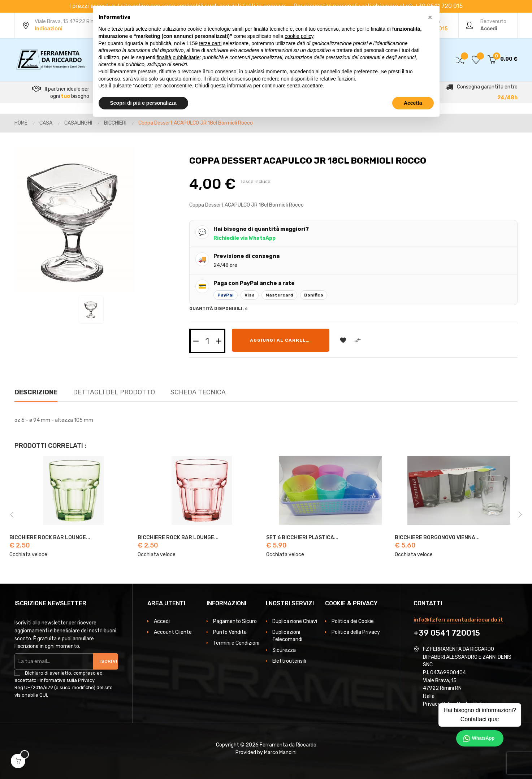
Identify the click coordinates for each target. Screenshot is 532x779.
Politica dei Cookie (353, 621)
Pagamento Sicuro (235, 621)
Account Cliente (173, 632)
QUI (43, 695)
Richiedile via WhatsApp (245, 238)
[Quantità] (207, 341)
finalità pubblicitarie (178, 57)
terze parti (210, 43)
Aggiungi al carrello (281, 340)
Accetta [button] (413, 103)
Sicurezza (284, 650)
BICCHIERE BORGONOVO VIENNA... (437, 538)
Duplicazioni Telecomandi (287, 636)
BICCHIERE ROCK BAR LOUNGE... (50, 538)
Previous (12, 515)
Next (520, 515)
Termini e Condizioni (236, 643)
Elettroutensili (289, 661)
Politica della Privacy (356, 632)
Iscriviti (109, 661)
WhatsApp (483, 738)
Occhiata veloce (28, 555)
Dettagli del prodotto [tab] (114, 392)
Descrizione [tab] (36, 392)
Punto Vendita (230, 632)
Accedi (162, 621)
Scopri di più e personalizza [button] (143, 103)
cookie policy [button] (299, 36)
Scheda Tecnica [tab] (198, 392)
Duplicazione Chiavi (295, 621)
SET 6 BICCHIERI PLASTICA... (302, 538)
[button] (430, 17)
